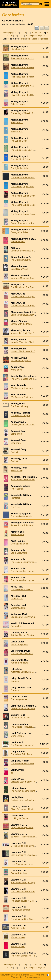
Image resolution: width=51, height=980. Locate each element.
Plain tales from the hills (22, 58)
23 (19, 36)
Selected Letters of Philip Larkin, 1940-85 (31, 782)
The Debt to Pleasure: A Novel (25, 727)
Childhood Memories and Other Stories (29, 709)
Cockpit (14, 452)
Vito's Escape (17, 736)
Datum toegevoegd (40, 39)
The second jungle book (22, 187)
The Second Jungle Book (23, 196)
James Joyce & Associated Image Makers (31, 525)
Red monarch (17, 535)
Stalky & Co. (17, 123)
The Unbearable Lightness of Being (28, 571)
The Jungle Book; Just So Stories (27, 150)
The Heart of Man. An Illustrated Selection (31, 956)
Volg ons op (43, 975)
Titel (23, 39)
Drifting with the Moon (21, 324)
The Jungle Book (19, 141)
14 (29, 33)
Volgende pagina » (37, 36)
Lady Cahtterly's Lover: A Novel (26, 855)
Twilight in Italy (18, 928)
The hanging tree (19, 699)
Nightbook (16, 498)
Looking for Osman (20, 818)
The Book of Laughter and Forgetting (28, 562)
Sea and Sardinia (19, 873)
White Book (16, 370)
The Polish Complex (20, 416)
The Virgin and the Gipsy (23, 919)
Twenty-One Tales (19, 232)
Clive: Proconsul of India (22, 809)
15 (32, 33)
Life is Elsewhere (19, 553)
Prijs (28, 39)
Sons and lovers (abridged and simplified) (31, 882)
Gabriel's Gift (17, 599)
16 (36, 33)
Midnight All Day (18, 608)
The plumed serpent (20, 910)
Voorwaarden (17, 977)
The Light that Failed (21, 159)
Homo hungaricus (19, 644)
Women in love (18, 937)
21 (12, 36)
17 (40, 33)
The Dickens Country (21, 260)
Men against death (20, 544)
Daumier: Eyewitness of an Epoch (27, 251)
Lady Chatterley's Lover (22, 828)
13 (25, 33)
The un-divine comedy (21, 516)
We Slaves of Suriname (22, 388)
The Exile (15, 507)
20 (8, 36)
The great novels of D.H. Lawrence (27, 901)
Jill (12, 773)
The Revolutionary (19, 406)
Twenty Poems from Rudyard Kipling (28, 223)
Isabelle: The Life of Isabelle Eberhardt (29, 342)
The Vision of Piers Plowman (24, 763)
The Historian (17, 489)
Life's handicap (18, 49)
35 (26, 36)
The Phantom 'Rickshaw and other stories (31, 177)
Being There (17, 434)
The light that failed (20, 168)
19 (47, 33)
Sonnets (15, 681)
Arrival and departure (21, 361)
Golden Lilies (17, 626)
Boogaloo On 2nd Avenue (23, 617)
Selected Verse (18, 104)
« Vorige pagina (9, 33)
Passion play (17, 470)
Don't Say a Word (19, 269)
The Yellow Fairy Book (21, 754)
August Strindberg (19, 663)
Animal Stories (18, 242)
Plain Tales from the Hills (23, 68)
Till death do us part (20, 718)
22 (16, 36)
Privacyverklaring (32, 977)
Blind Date (16, 443)
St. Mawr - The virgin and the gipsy (27, 837)
